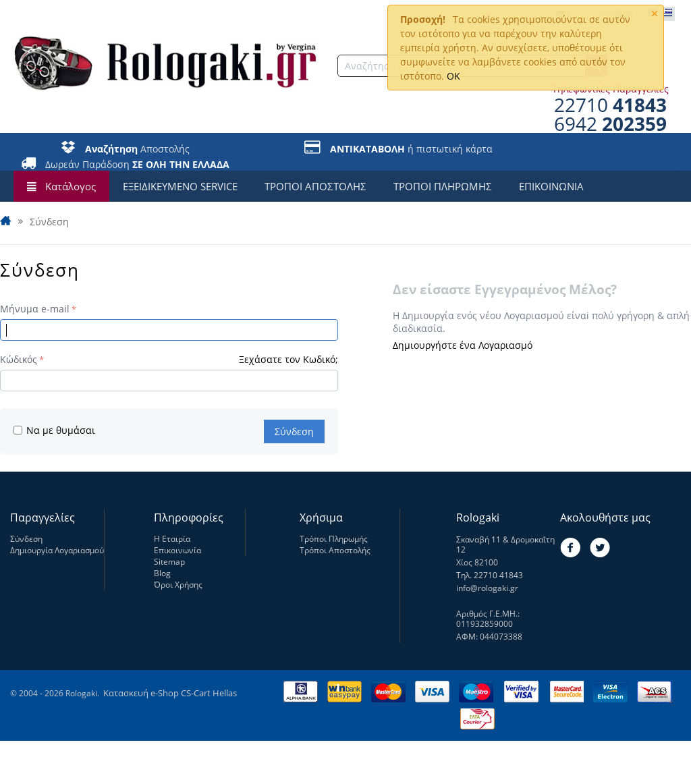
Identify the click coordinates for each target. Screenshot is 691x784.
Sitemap (169, 562)
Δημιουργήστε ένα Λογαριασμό (463, 345)
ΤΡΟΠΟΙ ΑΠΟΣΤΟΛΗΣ (315, 186)
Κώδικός (19, 359)
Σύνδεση (294, 431)
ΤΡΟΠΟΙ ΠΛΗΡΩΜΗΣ (443, 186)
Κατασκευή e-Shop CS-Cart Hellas (170, 693)
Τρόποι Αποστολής (335, 550)
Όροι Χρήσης (178, 585)
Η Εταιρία (172, 539)
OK (453, 76)
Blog (162, 573)
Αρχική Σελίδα (7, 222)
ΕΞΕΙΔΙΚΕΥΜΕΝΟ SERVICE (180, 186)
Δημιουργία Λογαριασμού (57, 550)
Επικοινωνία (177, 550)
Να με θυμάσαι (54, 430)
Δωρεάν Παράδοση (137, 164)
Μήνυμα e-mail (35, 309)
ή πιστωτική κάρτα (411, 149)
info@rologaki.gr (487, 588)
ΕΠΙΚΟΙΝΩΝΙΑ (551, 186)
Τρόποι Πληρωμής (334, 539)
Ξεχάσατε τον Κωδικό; (288, 359)
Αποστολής (137, 149)
